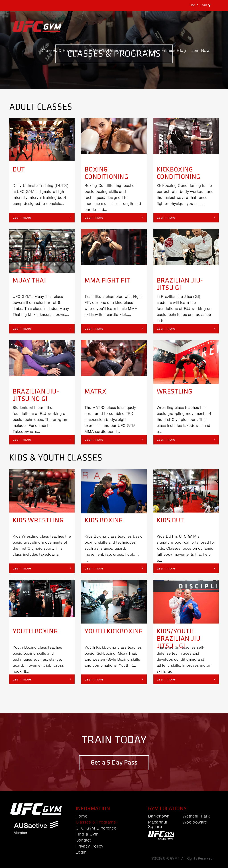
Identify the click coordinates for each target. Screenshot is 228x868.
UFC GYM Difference (108, 50)
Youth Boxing (35, 631)
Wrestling (175, 392)
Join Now (201, 50)
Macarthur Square (158, 824)
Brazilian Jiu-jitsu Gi (180, 284)
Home (81, 816)
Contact (83, 840)
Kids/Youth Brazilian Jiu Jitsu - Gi (179, 639)
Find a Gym (145, 50)
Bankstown (159, 816)
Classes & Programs (62, 50)
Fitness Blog (174, 50)
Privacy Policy (90, 846)
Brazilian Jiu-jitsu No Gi (36, 395)
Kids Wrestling (38, 520)
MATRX (95, 392)
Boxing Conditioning (106, 173)
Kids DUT (170, 520)
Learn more (42, 217)
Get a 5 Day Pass (114, 763)
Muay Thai (29, 281)
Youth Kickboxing (114, 631)
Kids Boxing (104, 520)
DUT (19, 170)
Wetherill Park (196, 816)
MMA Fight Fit (107, 281)
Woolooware (195, 822)
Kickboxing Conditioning (179, 173)
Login (81, 852)
